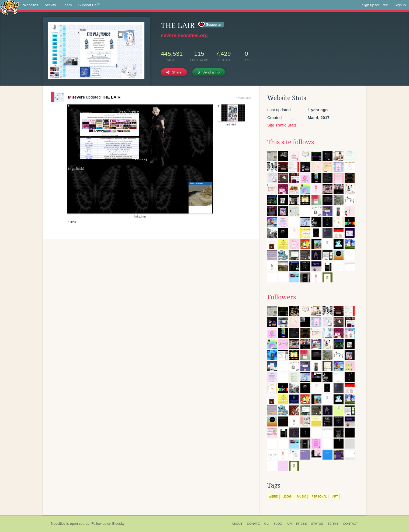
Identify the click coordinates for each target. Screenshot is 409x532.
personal (319, 496)
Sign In (400, 5)
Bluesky (118, 524)
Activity (50, 5)
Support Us (89, 5)
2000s (287, 496)
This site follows (291, 142)
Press (301, 524)
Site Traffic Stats (282, 125)
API (289, 524)
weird (273, 496)
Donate (253, 524)
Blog (278, 524)
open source (80, 524)
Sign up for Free (375, 5)
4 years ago (243, 98)
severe (76, 97)
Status (317, 524)
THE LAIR (111, 97)
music (301, 496)
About (237, 524)
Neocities (58, 524)
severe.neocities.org (184, 36)
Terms (333, 524)
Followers (282, 297)
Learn (67, 5)
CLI (267, 524)
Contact (351, 524)
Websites (31, 5)
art (335, 496)
